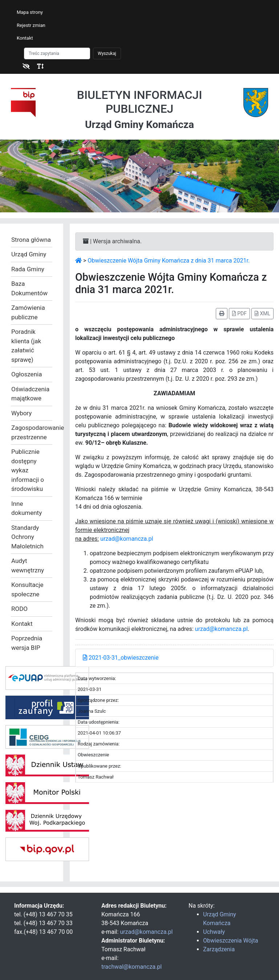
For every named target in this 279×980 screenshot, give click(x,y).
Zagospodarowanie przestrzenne (32, 432)
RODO (19, 609)
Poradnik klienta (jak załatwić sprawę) (26, 346)
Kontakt (25, 38)
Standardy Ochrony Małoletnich (27, 537)
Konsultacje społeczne (27, 589)
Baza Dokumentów (29, 288)
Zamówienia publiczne (28, 312)
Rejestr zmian (31, 25)
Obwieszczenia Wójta (231, 941)
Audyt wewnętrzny (28, 565)
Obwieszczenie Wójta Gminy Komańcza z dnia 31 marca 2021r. (169, 261)
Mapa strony (30, 12)
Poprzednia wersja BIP (27, 643)
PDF (239, 313)
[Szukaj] (57, 53)
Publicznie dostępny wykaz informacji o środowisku (28, 470)
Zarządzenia (219, 949)
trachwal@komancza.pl (132, 967)
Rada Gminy (28, 269)
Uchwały (214, 932)
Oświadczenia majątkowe (30, 394)
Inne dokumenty (27, 508)
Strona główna (31, 240)
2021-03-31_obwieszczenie (121, 658)
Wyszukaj (107, 53)
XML (262, 313)
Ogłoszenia (27, 374)
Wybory (21, 413)
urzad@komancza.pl (127, 539)
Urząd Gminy (29, 254)
